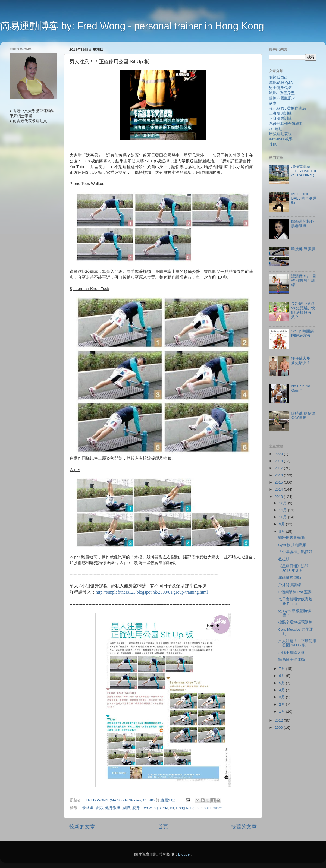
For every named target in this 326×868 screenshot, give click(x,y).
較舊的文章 (244, 827)
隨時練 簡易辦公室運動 (303, 416)
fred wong (150, 808)
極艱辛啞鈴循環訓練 (295, 622)
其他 (273, 144)
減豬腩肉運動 (290, 578)
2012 (279, 720)
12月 (283, 503)
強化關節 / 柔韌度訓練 (288, 108)
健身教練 (113, 808)
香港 (99, 808)
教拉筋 (284, 559)
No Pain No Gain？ (301, 388)
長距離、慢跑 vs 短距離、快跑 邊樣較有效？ (303, 310)
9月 (282, 524)
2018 (279, 461)
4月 (282, 690)
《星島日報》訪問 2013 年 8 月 (293, 568)
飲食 (273, 103)
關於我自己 (278, 78)
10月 (283, 517)
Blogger (184, 854)
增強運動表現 (280, 134)
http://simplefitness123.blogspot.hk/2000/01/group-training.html (152, 592)
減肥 (126, 808)
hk (172, 808)
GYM (164, 808)
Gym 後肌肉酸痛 (292, 545)
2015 (279, 482)
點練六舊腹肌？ (282, 98)
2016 (279, 475)
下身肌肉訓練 (280, 119)
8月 (282, 531)
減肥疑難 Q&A (281, 83)
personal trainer (209, 808)
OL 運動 (276, 129)
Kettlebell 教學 (281, 139)
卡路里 (88, 808)
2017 (279, 468)
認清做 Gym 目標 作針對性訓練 (304, 281)
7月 (282, 669)
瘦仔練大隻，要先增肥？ (303, 361)
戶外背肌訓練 (290, 585)
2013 (279, 497)
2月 (282, 704)
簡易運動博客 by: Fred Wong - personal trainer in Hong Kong (132, 26)
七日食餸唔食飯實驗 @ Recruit (295, 601)
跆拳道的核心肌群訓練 (303, 224)
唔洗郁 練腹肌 (303, 249)
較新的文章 (82, 827)
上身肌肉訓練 (280, 113)
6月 (282, 676)
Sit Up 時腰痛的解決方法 (303, 333)
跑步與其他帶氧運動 (286, 124)
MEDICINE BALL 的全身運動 (304, 198)
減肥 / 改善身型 (282, 93)
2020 (279, 454)
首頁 (163, 827)
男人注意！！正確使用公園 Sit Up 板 (297, 643)
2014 (279, 489)
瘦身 (136, 808)
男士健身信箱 (280, 88)
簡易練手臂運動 (291, 660)
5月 (282, 683)
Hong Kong (185, 808)
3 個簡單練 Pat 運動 (295, 592)
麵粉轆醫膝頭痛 (291, 538)
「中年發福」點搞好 (295, 552)
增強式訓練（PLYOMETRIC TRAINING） (304, 171)
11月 (283, 510)
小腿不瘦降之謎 (291, 653)
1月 (282, 711)
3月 (282, 697)
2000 (279, 727)
